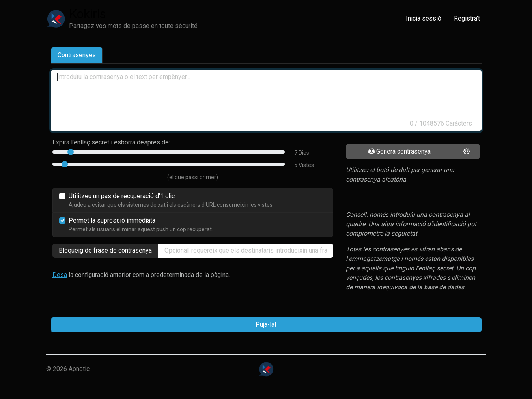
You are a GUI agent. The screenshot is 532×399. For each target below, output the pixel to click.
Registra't (467, 18)
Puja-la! (266, 325)
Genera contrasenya (399, 151)
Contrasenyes (77, 55)
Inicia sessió (424, 18)
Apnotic (79, 369)
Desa (60, 275)
